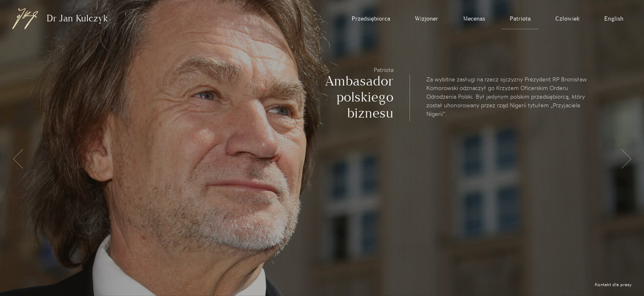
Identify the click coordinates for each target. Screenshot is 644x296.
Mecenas (474, 19)
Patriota (520, 19)
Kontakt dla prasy (613, 284)
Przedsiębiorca (371, 19)
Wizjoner (427, 19)
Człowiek (567, 19)
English (614, 19)
